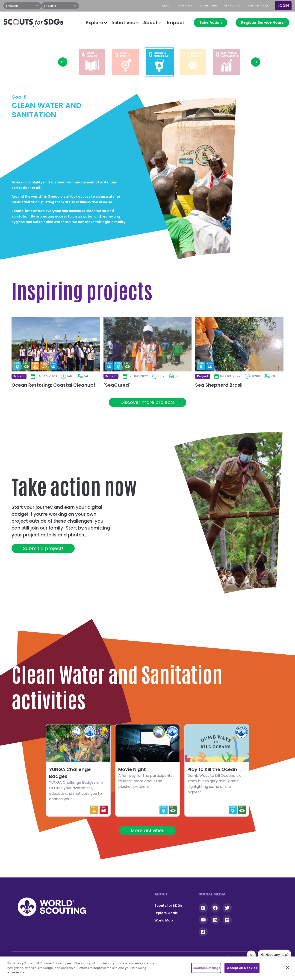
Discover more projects (147, 402)
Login (283, 6)
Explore (95, 23)
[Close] (288, 968)
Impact (176, 23)
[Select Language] (22, 6)
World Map (164, 920)
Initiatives (123, 23)
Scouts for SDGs (168, 906)
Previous (63, 62)
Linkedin (215, 920)
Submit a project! (43, 548)
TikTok (134, 6)
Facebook (110, 6)
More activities (147, 830)
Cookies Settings (206, 968)
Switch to (256, 6)
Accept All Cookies (242, 968)
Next (256, 62)
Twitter (227, 908)
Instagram (98, 6)
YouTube (122, 6)
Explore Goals (166, 913)
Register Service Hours (262, 22)
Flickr (227, 920)
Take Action (211, 22)
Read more (92, 62)
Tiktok (203, 932)
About (150, 23)
